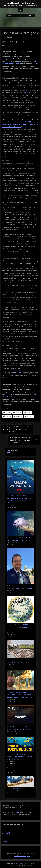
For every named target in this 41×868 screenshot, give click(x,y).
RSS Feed (18, 805)
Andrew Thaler (22, 42)
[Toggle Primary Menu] (20, 10)
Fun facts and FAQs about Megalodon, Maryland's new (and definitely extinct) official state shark (20, 695)
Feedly (17, 812)
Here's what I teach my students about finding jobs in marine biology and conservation (20, 757)
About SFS (6, 833)
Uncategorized (9, 46)
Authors (10, 768)
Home (5, 829)
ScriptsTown (29, 866)
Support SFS (7, 841)
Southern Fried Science (20, 3)
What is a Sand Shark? (15, 789)
